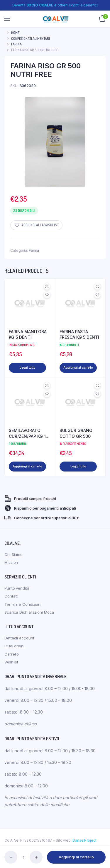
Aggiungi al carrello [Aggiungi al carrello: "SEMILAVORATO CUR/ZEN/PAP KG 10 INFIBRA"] (22, 470)
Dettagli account (19, 641)
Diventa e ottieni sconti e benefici (55, 5)
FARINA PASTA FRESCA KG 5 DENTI (79, 335)
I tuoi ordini (14, 649)
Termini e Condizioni (23, 607)
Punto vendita (17, 591)
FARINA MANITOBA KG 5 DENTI (28, 335)
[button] (36, 225)
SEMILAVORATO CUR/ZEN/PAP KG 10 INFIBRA (29, 435)
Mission (11, 566)
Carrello (12, 657)
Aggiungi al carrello (76, 857)
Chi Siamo (13, 558)
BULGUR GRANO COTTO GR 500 (76, 435)
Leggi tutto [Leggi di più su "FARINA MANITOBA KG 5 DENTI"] (27, 368)
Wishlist (11, 665)
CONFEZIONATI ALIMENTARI (31, 39)
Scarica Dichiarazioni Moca (29, 615)
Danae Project (84, 844)
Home (15, 33)
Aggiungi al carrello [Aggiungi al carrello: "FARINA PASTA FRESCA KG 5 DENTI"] (73, 369)
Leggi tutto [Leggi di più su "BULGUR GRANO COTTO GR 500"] (78, 468)
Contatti (11, 599)
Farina (16, 44)
